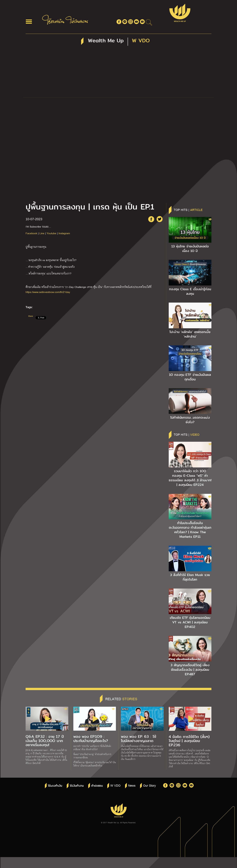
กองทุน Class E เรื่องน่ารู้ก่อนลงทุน (190, 291)
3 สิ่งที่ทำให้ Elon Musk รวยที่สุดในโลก (190, 577)
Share (31, 316)
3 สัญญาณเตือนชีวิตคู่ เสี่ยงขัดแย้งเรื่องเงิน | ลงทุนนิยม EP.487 (190, 670)
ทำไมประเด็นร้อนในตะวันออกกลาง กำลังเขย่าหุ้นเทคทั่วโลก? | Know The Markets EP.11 (190, 530)
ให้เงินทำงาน (77, 786)
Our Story (149, 785)
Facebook (31, 233)
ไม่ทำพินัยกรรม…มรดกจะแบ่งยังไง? (190, 420)
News (132, 785)
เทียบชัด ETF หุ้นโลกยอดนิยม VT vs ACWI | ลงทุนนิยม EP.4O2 (190, 622)
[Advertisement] (118, 73)
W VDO (115, 785)
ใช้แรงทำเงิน (55, 786)
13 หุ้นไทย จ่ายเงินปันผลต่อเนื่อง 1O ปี (190, 249)
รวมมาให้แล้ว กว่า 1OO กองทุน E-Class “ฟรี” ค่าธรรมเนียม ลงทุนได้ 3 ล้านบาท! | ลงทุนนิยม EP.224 (190, 478)
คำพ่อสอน (97, 786)
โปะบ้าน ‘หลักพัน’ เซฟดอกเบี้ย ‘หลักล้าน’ (190, 334)
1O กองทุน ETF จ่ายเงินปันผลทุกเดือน (190, 377)
